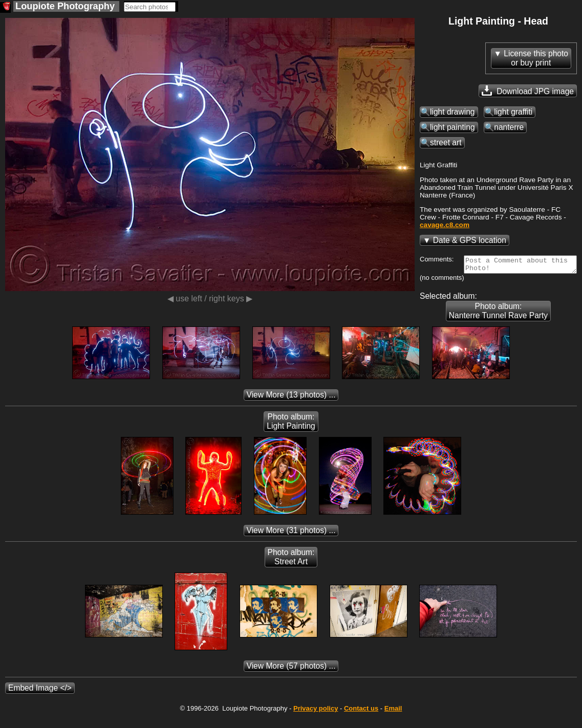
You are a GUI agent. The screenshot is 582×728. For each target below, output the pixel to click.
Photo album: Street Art (291, 568)
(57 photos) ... (291, 677)
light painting (452, 127)
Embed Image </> (40, 699)
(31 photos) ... (291, 541)
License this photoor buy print (536, 58)
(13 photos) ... (291, 405)
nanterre (509, 127)
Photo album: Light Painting (291, 432)
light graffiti (513, 112)
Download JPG (528, 91)
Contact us (361, 719)
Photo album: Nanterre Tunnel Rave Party (291, 322)
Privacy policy (316, 719)
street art (446, 142)
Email (393, 719)
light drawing (452, 112)
